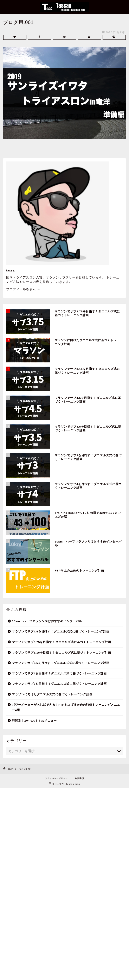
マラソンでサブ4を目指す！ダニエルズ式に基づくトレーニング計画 (59, 673)
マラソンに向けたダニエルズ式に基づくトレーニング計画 (52, 694)
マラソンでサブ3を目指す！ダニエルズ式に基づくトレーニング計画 (59, 684)
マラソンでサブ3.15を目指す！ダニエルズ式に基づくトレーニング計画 (62, 653)
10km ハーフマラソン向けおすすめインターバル (47, 621)
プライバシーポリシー (56, 778)
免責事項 (79, 778)
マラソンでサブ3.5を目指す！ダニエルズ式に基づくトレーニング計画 (61, 663)
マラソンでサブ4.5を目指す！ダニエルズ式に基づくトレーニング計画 (61, 632)
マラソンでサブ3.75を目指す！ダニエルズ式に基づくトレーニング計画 (62, 642)
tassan (11, 270)
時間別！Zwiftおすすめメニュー (34, 721)
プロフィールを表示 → (23, 289)
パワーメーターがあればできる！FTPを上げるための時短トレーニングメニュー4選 (66, 707)
